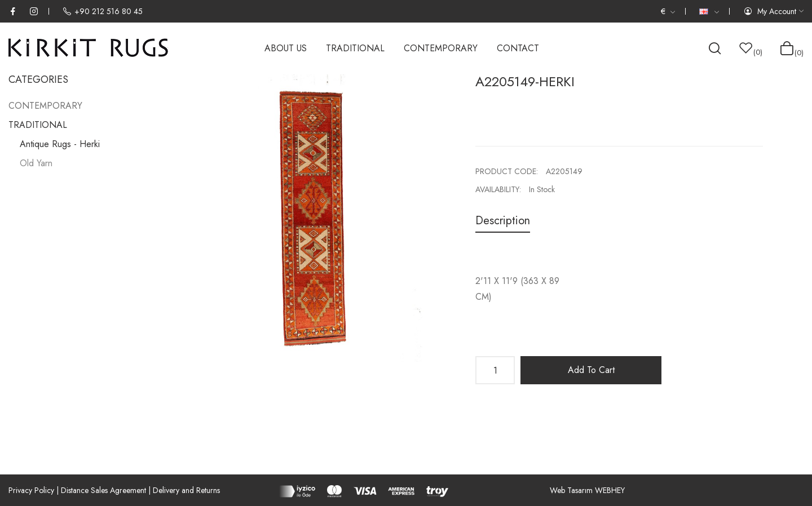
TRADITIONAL (38, 125)
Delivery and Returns (186, 490)
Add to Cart (591, 370)
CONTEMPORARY (45, 106)
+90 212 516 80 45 (103, 11)
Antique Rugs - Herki (60, 144)
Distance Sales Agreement (103, 490)
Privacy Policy (31, 490)
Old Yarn (36, 163)
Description (503, 221)
